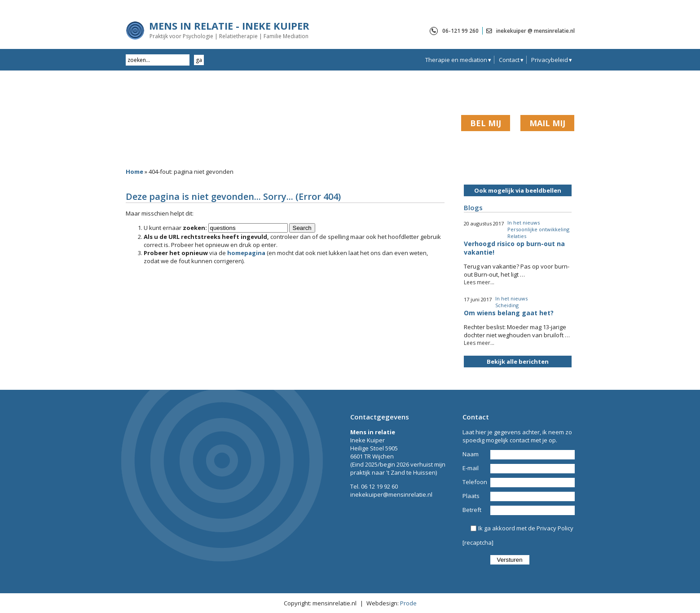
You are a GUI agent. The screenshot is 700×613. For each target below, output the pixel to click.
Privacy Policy (555, 528)
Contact (509, 60)
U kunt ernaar (175, 228)
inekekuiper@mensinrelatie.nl (391, 494)
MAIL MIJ (547, 123)
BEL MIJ (486, 123)
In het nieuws (524, 223)
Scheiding (507, 305)
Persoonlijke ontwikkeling (538, 229)
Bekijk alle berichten (518, 362)
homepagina (246, 253)
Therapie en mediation (456, 60)
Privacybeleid (550, 60)
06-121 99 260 (460, 31)
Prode (408, 603)
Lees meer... (479, 282)
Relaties (517, 236)
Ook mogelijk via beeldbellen (518, 190)
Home (134, 172)
